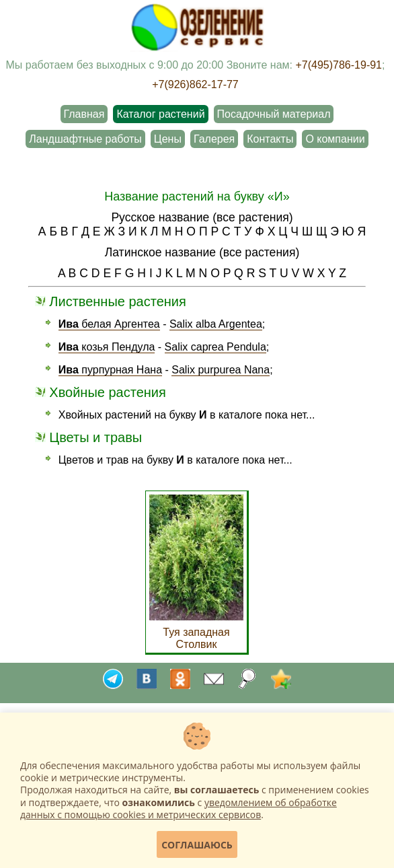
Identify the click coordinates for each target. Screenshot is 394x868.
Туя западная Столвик (196, 632)
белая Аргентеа (109, 324)
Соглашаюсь (197, 845)
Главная (84, 114)
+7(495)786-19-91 (339, 65)
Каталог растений (160, 114)
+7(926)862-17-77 (195, 84)
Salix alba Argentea (216, 324)
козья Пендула (107, 347)
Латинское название (160, 252)
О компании (335, 139)
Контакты (270, 139)
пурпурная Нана (110, 370)
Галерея (214, 139)
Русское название (160, 217)
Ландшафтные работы (85, 139)
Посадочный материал (274, 114)
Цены (168, 139)
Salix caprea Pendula (215, 347)
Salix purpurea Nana (221, 370)
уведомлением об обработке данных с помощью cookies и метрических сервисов (179, 808)
